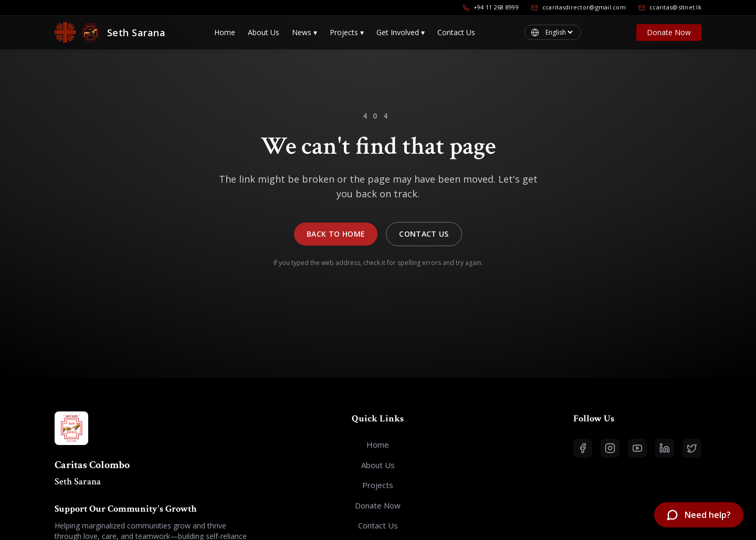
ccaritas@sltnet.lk (670, 7)
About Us (264, 32)
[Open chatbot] (699, 515)
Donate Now (669, 32)
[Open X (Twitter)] (692, 448)
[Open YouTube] (637, 448)
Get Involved (401, 33)
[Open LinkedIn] (665, 448)
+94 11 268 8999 (491, 7)
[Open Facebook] (583, 448)
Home (225, 32)
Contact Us (456, 32)
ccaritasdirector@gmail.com (579, 7)
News (304, 33)
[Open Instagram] (610, 448)
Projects (347, 33)
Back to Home (336, 234)
